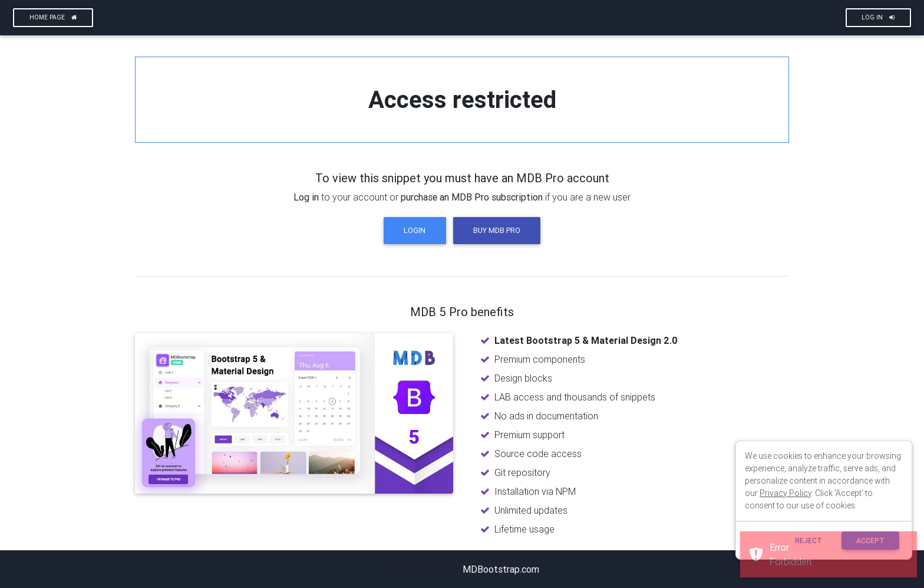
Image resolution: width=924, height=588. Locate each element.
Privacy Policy (786, 493)
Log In (878, 17)
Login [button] (415, 230)
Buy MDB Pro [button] (497, 230)
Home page (53, 17)
